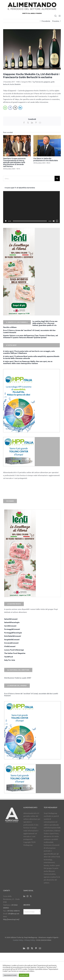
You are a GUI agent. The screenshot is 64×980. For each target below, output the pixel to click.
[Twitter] (31, 896)
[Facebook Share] (10, 108)
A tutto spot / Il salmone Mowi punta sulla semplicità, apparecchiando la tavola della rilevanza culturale (31, 357)
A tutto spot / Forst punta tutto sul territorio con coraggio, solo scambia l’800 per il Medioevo (29, 352)
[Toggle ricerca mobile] (56, 16)
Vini (30, 82)
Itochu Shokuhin (15, 84)
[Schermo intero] (57, 221)
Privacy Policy (30, 940)
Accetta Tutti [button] (24, 975)
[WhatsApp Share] (5, 108)
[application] (31, 207)
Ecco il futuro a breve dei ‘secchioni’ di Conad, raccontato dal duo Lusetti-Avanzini (31, 694)
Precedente (46, 21)
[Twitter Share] (15, 108)
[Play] (6, 221)
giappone (47, 82)
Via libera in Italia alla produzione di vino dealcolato (46, 159)
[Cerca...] (29, 178)
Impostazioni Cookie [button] (10, 975)
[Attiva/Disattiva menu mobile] (60, 16)
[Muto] (54, 221)
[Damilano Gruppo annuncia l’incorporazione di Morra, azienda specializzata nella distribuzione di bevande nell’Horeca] (17, 136)
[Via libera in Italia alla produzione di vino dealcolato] (47, 136)
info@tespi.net (14, 913)
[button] (5, 152)
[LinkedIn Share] (20, 108)
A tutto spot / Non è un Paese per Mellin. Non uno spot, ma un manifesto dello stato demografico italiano (28, 362)
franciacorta (39, 82)
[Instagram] (27, 896)
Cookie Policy (18, 940)
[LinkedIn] (24, 896)
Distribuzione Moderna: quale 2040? (18, 678)
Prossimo (56, 21)
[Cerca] (57, 178)
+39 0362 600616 (13, 911)
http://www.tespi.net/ (11, 919)
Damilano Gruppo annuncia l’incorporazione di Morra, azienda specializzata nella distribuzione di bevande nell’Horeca (14, 162)
